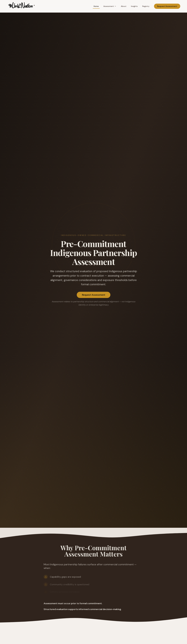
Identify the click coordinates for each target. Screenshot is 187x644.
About (124, 6)
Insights (134, 6)
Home (96, 6)
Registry (146, 6)
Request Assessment (167, 6)
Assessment (110, 6)
